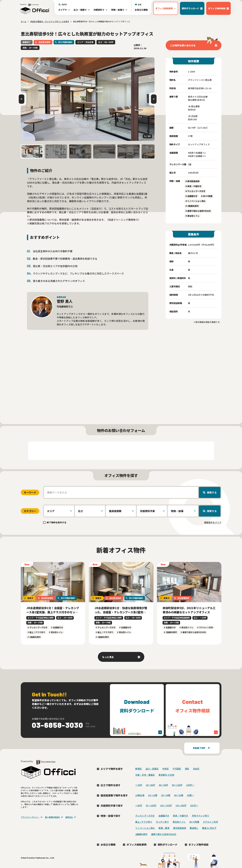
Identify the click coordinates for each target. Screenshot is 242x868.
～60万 (139, 805)
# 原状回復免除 (192, 181)
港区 (187, 769)
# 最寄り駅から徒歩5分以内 (198, 211)
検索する (212, 492)
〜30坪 (139, 785)
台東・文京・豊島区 (145, 775)
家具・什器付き (181, 816)
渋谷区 (196, 769)
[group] (88, 99)
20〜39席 (166, 795)
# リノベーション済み (195, 201)
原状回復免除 (180, 828)
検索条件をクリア (213, 522)
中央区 (166, 769)
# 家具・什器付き (193, 186)
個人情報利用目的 (52, 817)
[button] (32, 151)
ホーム (24, 21)
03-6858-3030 (58, 725)
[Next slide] (154, 99)
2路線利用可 (141, 834)
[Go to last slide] (22, 99)
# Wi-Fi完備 (207, 196)
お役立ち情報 (141, 10)
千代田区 (177, 769)
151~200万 (181, 805)
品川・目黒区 (152, 769)
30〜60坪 (150, 785)
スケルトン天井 (210, 822)
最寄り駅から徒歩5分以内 (164, 834)
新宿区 (139, 769)
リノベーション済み (145, 828)
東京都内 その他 (166, 775)
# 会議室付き (191, 196)
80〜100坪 (177, 785)
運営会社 (69, 817)
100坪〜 (190, 785)
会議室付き (164, 816)
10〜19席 (153, 795)
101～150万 (166, 805)
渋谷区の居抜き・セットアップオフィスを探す (50, 21)
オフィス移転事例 (137, 845)
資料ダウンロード (168, 845)
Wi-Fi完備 (194, 822)
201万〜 (194, 805)
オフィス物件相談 (198, 845)
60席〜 (190, 795)
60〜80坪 (164, 785)
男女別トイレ (179, 822)
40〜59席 (179, 795)
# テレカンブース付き (195, 191)
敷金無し (194, 828)
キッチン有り (162, 822)
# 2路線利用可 (192, 206)
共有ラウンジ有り (201, 816)
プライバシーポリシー (30, 817)
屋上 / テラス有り (144, 822)
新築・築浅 (164, 828)
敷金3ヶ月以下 (209, 828)
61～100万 (151, 805)
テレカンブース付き (145, 816)
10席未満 (140, 795)
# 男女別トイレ (192, 216)
